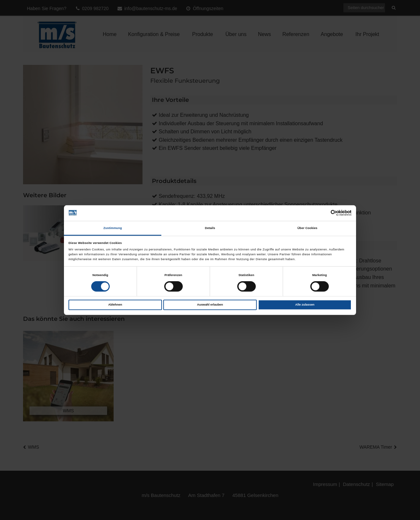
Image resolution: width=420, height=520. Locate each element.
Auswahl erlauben (210, 305)
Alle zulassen (305, 305)
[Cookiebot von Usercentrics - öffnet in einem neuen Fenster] (323, 213)
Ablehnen (115, 305)
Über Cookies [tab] (307, 228)
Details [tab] (210, 228)
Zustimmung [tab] (112, 228)
